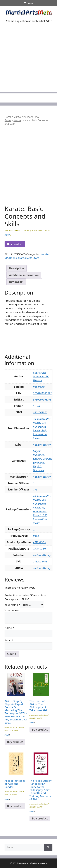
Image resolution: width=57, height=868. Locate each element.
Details (7, 235)
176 (35, 489)
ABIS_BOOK (39, 542)
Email (9, 640)
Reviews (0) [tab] (16, 282)
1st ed (36, 406)
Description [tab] (16, 268)
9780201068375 (42, 393)
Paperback (39, 387)
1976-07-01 (40, 549)
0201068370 (40, 412)
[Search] (48, 847)
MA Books (11, 258)
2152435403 (40, 561)
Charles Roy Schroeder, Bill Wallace (41, 376)
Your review (13, 610)
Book (36, 536)
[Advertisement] (28, 64)
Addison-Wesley (42, 445)
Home (8, 117)
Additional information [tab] (24, 275)
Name (9, 628)
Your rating (12, 605)
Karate (17, 120)
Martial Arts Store (23, 117)
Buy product (15, 244)
